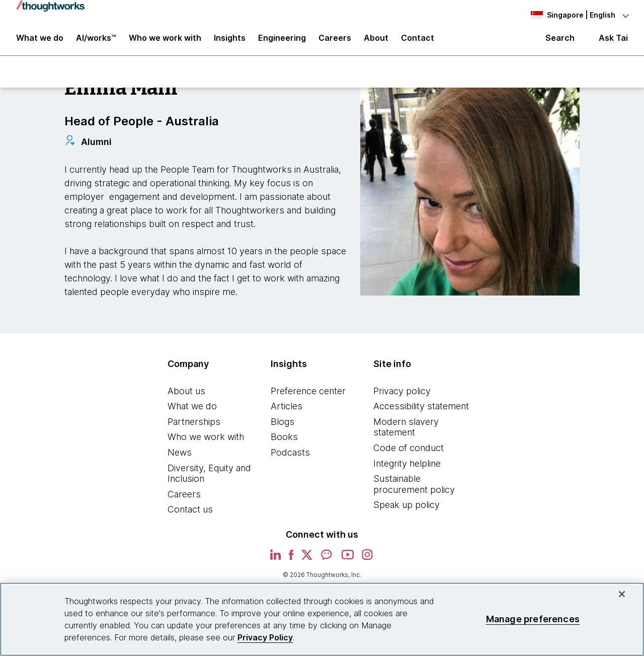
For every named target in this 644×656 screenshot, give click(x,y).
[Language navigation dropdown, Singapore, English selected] (573, 15)
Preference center (308, 395)
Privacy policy (402, 395)
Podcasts (290, 457)
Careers (184, 498)
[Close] (622, 594)
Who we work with (206, 441)
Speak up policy (407, 509)
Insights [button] (230, 41)
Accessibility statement (421, 411)
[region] (322, 619)
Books (284, 441)
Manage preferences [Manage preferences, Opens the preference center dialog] (533, 619)
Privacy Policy (265, 637)
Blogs (283, 426)
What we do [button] (40, 41)
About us (186, 395)
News (180, 457)
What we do (192, 411)
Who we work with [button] (165, 41)
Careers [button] (335, 41)
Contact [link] (418, 41)
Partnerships (194, 426)
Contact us (190, 514)
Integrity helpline (407, 467)
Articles (287, 411)
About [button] (376, 41)
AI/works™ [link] (96, 41)
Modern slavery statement (406, 431)
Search (560, 41)
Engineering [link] (282, 41)
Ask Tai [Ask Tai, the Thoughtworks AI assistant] (613, 41)
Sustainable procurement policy (414, 489)
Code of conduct (409, 452)
